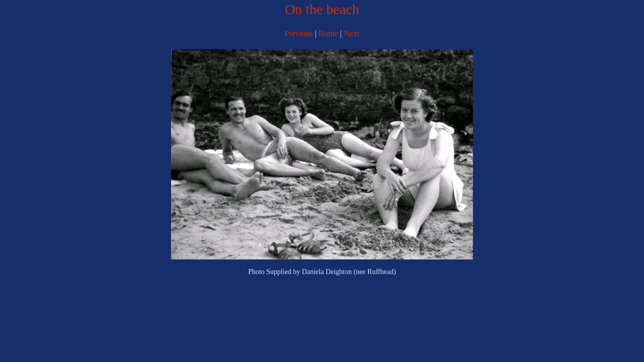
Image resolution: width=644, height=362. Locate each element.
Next (351, 33)
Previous (300, 33)
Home (328, 33)
